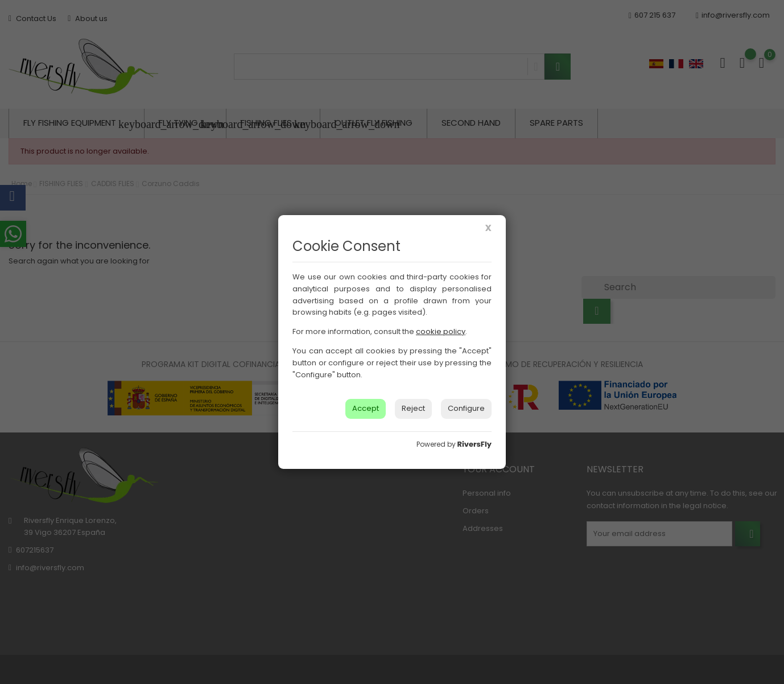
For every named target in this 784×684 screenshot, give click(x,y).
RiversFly (474, 444)
